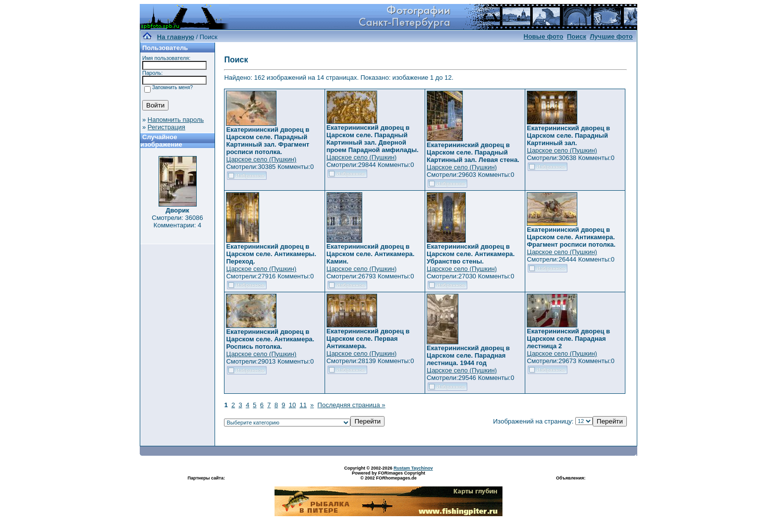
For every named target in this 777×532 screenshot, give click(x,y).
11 (303, 405)
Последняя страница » (352, 405)
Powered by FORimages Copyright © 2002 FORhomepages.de (388, 476)
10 (292, 405)
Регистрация (166, 127)
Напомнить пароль (176, 120)
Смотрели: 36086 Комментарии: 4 (177, 221)
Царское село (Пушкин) (261, 159)
